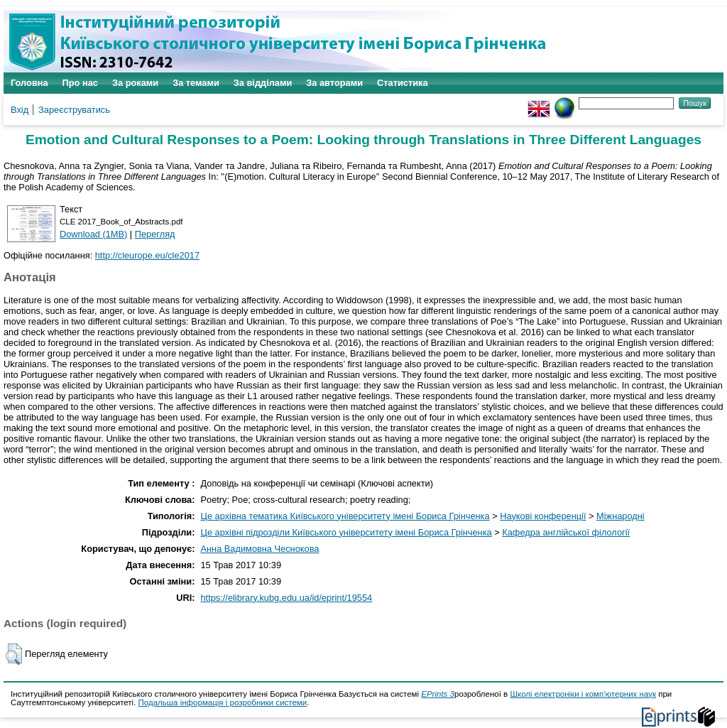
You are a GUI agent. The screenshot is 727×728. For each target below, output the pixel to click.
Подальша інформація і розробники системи (223, 702)
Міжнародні (621, 516)
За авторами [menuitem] (334, 83)
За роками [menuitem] (135, 83)
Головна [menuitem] (29, 83)
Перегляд (155, 234)
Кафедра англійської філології (566, 532)
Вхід (20, 110)
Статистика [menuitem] (403, 83)
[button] (14, 654)
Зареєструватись (74, 110)
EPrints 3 (438, 694)
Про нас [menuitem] (80, 83)
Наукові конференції (543, 516)
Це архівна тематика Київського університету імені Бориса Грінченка (345, 516)
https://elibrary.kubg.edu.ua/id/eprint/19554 (286, 598)
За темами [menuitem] (196, 83)
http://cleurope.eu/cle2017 (147, 255)
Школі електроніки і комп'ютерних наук (583, 694)
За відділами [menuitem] (263, 83)
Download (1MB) (93, 234)
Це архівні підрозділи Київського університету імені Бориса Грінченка (346, 532)
